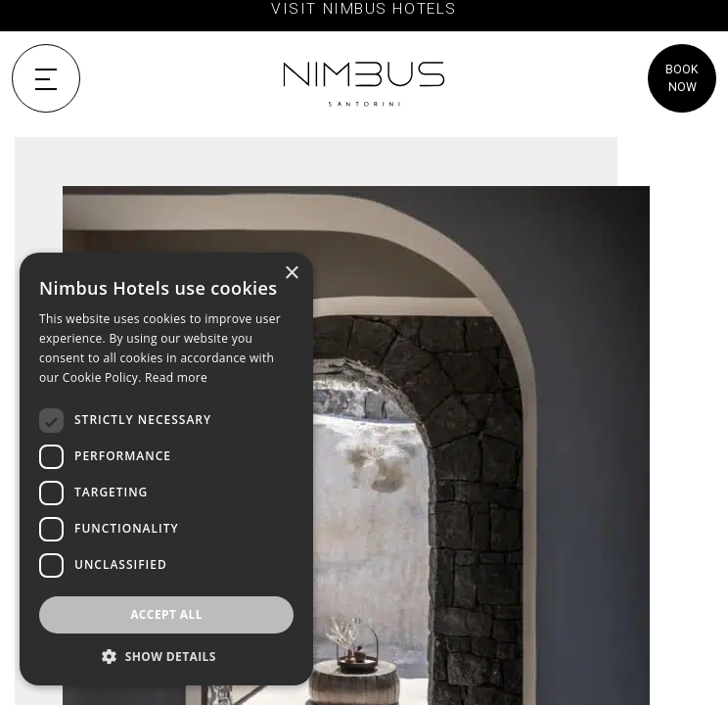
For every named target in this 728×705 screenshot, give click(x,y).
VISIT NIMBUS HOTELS (364, 9)
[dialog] (166, 469)
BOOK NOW (682, 78)
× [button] (291, 274)
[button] (166, 656)
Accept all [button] (166, 614)
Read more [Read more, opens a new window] (176, 377)
